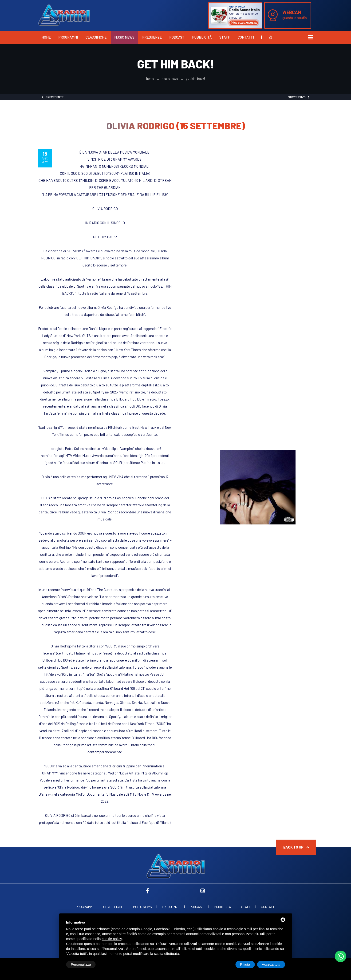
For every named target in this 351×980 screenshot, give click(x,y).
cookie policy (112, 939)
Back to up (296, 847)
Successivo (299, 97)
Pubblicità (202, 37)
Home (46, 37)
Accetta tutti (271, 964)
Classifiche (96, 37)
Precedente (53, 97)
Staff (225, 37)
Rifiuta (245, 964)
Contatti (246, 37)
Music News (124, 37)
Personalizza (81, 964)
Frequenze (152, 37)
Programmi (68, 37)
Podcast (177, 37)
